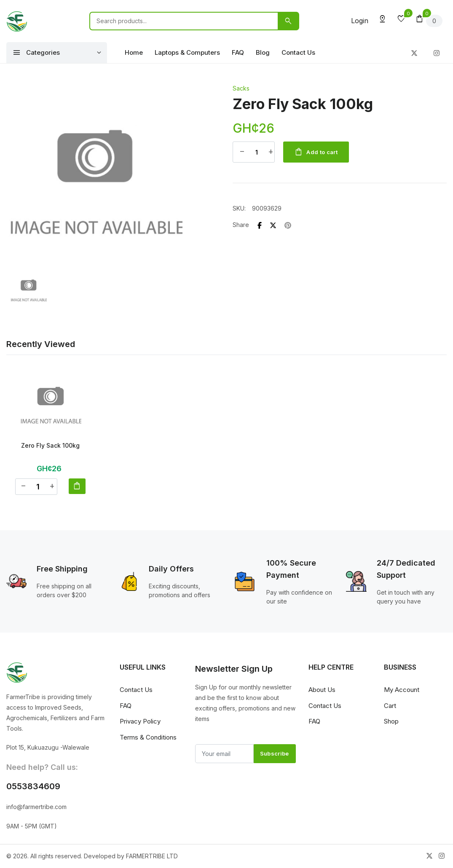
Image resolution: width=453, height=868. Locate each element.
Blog (263, 52)
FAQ (238, 52)
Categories (36, 53)
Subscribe (275, 754)
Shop (391, 722)
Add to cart (318, 152)
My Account (402, 690)
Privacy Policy (140, 722)
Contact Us (298, 52)
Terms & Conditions (148, 738)
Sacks (241, 88)
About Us (322, 690)
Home (134, 52)
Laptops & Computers (187, 52)
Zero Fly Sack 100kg (50, 445)
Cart (390, 706)
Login (360, 21)
